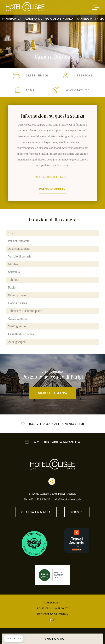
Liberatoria (52, 603)
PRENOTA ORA (52, 639)
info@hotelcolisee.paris (67, 499)
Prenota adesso (52, 189)
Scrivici (77, 512)
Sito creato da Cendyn (52, 614)
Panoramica (12, 19)
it (55, 620)
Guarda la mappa (53, 393)
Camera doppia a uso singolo (49, 19)
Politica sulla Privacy (52, 608)
